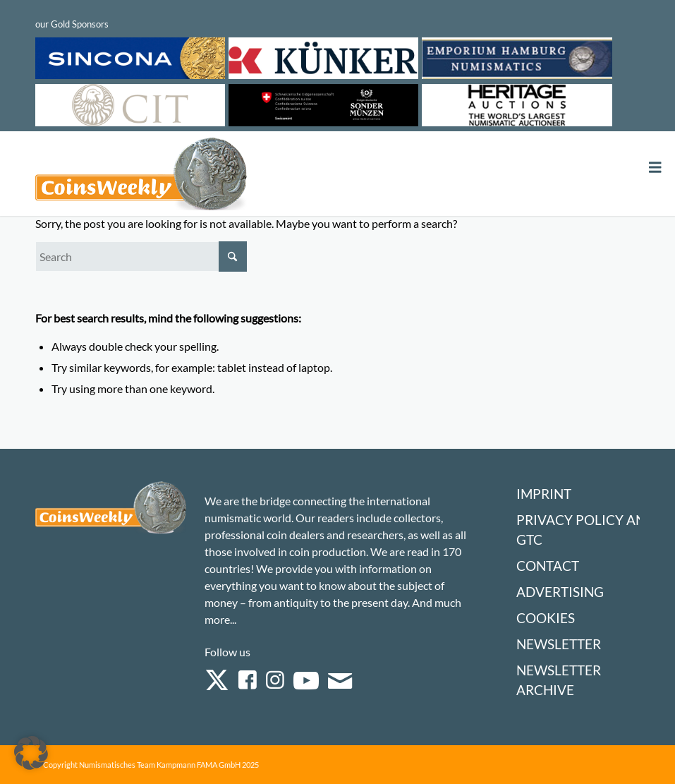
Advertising (560, 592)
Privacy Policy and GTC (586, 530)
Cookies (546, 618)
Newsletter (559, 644)
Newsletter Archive (559, 680)
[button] (31, 753)
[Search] (141, 257)
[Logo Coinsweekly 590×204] (141, 176)
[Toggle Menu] (655, 168)
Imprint (544, 494)
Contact (548, 566)
